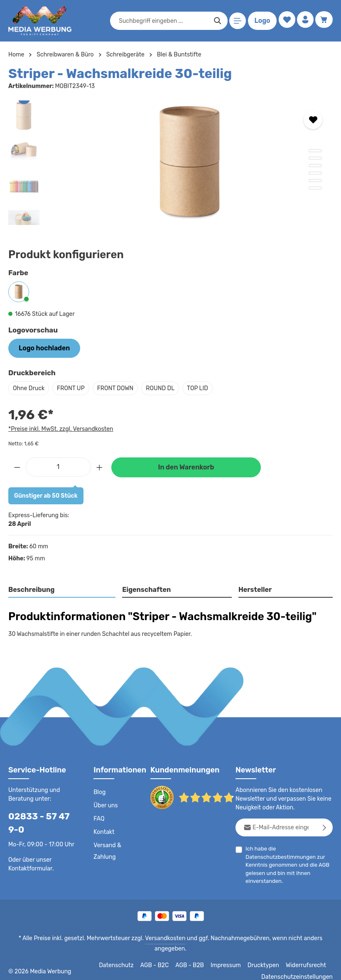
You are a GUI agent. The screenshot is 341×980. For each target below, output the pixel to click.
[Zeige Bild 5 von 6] (315, 181)
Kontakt (103, 831)
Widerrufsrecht (307, 956)
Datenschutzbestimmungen (278, 856)
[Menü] (236, 21)
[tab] (62, 589)
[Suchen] (216, 21)
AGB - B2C (161, 956)
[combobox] (162, 21)
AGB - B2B (196, 956)
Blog (99, 792)
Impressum (231, 956)
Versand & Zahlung (107, 850)
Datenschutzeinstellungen (299, 968)
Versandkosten (150, 938)
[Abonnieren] (325, 827)
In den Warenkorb (186, 466)
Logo (260, 21)
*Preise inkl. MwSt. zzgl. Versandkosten (59, 428)
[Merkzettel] (285, 21)
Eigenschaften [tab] (146, 589)
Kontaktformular (29, 867)
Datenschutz (123, 956)
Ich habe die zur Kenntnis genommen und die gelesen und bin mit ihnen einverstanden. (286, 864)
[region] (170, 163)
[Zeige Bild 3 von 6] (315, 166)
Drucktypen (267, 956)
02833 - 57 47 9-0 (41, 822)
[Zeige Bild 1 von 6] (315, 151)
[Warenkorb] (324, 21)
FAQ (99, 818)
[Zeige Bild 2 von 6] (315, 158)
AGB (321, 864)
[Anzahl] (58, 466)
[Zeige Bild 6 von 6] (315, 188)
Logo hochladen (41, 347)
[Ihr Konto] (304, 21)
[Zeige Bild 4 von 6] (315, 173)
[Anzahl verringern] (17, 466)
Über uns (105, 805)
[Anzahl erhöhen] (100, 466)
